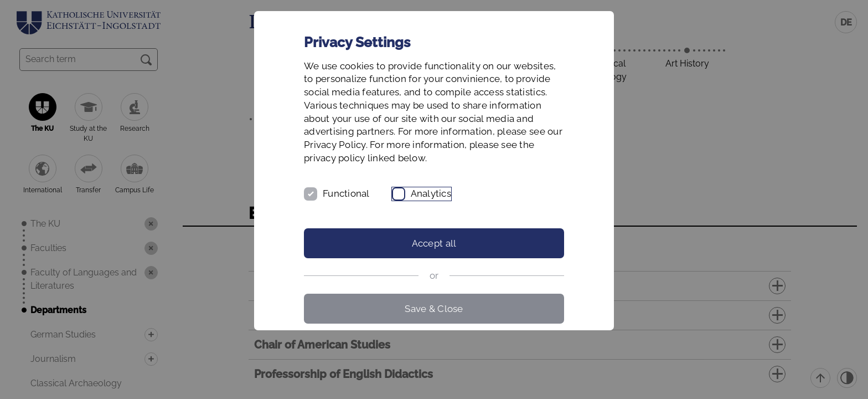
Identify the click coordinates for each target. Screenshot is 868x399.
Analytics (431, 193)
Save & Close (434, 309)
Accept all (434, 243)
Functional (346, 193)
